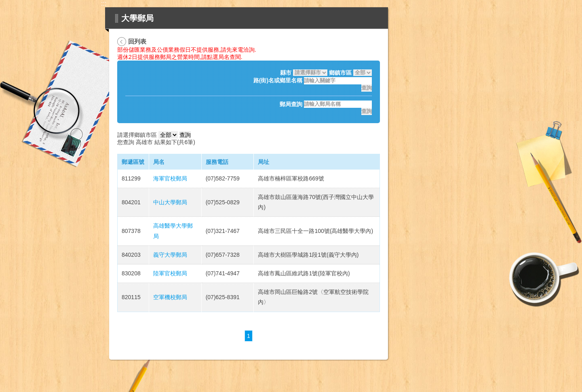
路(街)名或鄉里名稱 (278, 81)
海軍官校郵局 (170, 178)
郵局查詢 (291, 104)
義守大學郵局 (170, 255)
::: (104, 3)
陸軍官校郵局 (170, 273)
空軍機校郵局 (170, 297)
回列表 (137, 41)
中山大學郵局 (170, 202)
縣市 (286, 73)
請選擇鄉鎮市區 (137, 135)
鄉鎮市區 (340, 73)
